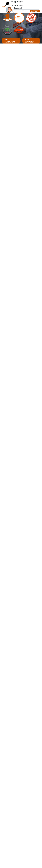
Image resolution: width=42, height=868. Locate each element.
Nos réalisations (10, 41)
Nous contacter (29, 41)
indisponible (17, 2)
